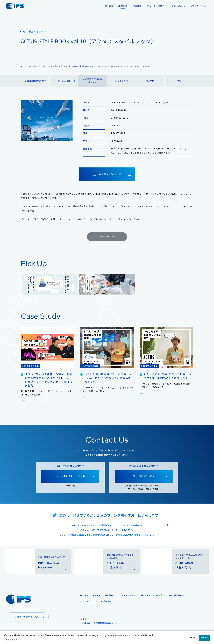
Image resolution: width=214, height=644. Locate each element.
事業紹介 (37, 66)
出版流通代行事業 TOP (35, 81)
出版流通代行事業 (55, 66)
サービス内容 (67, 81)
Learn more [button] (11, 639)
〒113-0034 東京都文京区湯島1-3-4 (98, 623)
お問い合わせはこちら (30, 617)
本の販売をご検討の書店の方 (93, 81)
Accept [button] (204, 638)
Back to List (102, 240)
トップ (24, 66)
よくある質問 (121, 81)
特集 (179, 81)
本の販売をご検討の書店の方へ (82, 66)
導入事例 (150, 81)
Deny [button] (193, 638)
